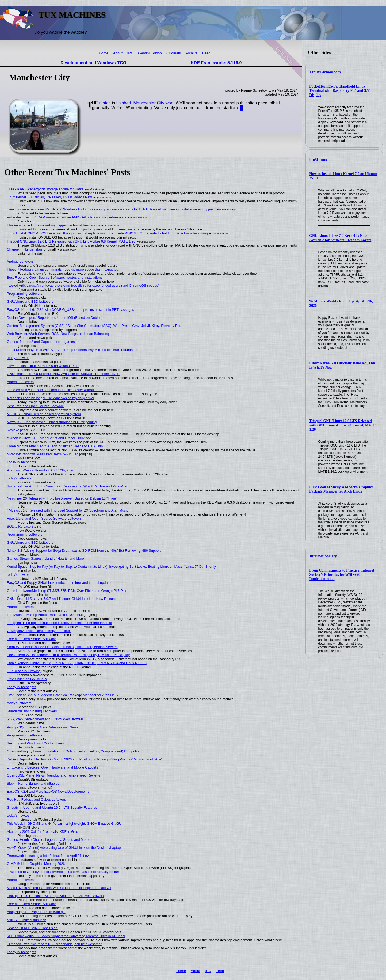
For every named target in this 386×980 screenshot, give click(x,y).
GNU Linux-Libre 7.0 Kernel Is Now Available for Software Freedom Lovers (340, 238)
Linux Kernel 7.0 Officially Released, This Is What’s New (49, 197)
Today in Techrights (22, 462)
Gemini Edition (150, 53)
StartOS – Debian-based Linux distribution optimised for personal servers (62, 647)
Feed (206, 53)
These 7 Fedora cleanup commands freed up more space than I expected (63, 269)
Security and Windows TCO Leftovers (35, 743)
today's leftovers (19, 478)
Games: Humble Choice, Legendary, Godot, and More (48, 840)
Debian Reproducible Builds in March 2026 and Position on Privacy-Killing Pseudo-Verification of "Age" (85, 759)
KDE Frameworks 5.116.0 (216, 63)
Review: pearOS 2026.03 (26, 430)
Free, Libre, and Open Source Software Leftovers (44, 518)
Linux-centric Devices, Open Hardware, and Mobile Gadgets (53, 767)
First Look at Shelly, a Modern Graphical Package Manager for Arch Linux (342, 489)
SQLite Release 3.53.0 (24, 526)
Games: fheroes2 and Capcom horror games (41, 342)
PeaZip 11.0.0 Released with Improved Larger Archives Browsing (56, 896)
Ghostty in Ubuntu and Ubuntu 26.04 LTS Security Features (52, 807)
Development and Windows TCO (93, 63)
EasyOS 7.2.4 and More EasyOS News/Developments (48, 791)
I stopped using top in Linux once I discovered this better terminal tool (60, 623)
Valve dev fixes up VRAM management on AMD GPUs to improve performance (67, 217)
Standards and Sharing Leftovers (32, 711)
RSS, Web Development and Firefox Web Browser (45, 719)
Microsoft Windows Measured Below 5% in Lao (43, 454)
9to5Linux (318, 160)
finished (123, 103)
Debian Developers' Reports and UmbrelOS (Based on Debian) (55, 318)
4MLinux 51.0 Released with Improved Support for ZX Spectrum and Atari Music (68, 510)
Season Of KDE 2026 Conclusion (32, 928)
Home (104, 53)
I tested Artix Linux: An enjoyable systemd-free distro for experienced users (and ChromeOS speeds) (83, 285)
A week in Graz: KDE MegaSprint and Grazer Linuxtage (49, 438)
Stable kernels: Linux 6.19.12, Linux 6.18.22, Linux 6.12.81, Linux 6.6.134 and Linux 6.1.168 (77, 663)
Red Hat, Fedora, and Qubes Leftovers (37, 799)
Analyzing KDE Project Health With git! (36, 912)
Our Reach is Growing (24, 671)
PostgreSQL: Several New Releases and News (43, 727)
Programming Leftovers (25, 294)
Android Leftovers (20, 261)
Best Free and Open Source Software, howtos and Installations (55, 277)
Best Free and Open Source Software (35, 406)
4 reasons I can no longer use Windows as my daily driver (51, 398)
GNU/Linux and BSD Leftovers (30, 302)
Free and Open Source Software (32, 639)
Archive (191, 53)
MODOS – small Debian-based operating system (44, 414)
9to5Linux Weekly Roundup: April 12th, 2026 (41, 470)
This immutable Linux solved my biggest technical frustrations (53, 225)
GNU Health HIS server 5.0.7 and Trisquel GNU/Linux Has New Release (62, 599)
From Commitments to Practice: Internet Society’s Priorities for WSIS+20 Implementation (342, 575)
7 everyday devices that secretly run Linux (39, 631)
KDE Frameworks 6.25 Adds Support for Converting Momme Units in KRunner (66, 936)
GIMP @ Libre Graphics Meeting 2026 (36, 864)
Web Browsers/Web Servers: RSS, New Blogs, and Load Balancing (58, 334)
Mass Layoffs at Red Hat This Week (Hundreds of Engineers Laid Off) (60, 888)
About (118, 53)
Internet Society (323, 556)
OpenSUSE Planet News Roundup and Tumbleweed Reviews (54, 775)
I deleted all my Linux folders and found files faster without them (55, 390)
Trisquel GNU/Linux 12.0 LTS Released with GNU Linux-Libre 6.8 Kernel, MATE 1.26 (342, 425)
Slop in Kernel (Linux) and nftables (33, 783)
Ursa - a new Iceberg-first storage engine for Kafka (45, 189)
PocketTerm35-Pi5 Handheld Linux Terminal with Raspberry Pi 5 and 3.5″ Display (340, 91)
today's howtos (18, 358)
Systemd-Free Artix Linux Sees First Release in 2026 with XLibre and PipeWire (67, 486)
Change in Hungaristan (24, 249)
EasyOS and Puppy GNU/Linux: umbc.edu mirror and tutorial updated (60, 583)
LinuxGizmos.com (325, 72)
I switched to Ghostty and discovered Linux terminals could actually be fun (63, 872)
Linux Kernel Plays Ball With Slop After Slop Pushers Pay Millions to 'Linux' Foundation (73, 350)
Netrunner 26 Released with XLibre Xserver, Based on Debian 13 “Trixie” (62, 498)
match (105, 103)
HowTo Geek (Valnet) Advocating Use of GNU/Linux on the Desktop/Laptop (64, 848)
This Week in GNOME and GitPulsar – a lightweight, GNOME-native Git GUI (65, 824)
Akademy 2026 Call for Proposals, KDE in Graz (43, 832)
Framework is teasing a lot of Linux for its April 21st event (50, 856)
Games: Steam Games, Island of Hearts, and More (45, 559)
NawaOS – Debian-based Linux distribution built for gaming (52, 422)
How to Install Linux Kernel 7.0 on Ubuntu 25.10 (43, 366)
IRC (130, 53)
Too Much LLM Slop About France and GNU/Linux (45, 615)
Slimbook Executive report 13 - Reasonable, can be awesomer (54, 944)
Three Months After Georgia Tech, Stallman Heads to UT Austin (55, 446)
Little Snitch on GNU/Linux (27, 679)
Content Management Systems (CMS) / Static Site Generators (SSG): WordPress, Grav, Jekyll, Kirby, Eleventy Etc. (94, 326)
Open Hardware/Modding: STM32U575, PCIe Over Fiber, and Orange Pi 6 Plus (67, 591)
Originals (174, 53)
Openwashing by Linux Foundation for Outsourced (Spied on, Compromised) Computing (74, 751)
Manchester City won (153, 103)
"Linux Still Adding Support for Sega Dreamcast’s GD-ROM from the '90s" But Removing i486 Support (84, 550)
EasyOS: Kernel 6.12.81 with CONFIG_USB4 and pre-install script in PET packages (71, 310)
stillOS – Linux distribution (27, 920)
